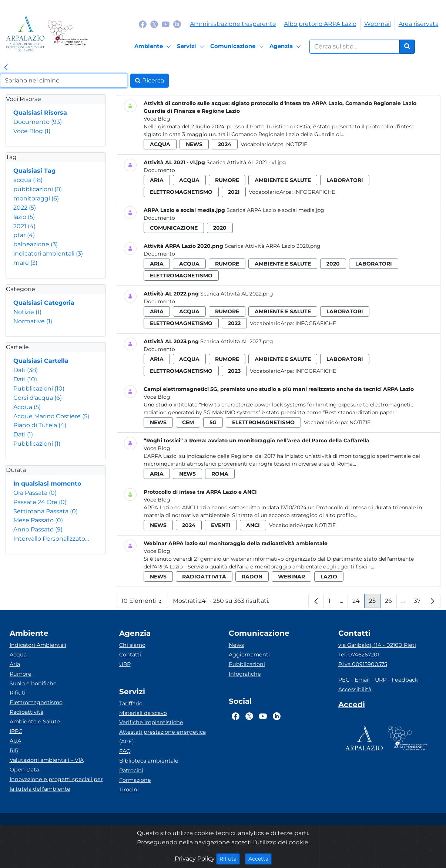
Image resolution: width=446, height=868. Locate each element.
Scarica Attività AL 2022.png (237, 294)
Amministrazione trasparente (233, 24)
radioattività (204, 577)
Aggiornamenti (249, 655)
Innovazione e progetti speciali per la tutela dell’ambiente (56, 784)
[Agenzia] (286, 47)
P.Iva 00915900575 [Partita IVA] (363, 664)
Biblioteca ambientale (149, 761)
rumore (227, 180)
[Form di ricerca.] (355, 47)
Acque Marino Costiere (51, 416)
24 (358, 603)
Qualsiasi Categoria (44, 303)
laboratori (345, 180)
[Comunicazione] (238, 47)
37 (420, 603)
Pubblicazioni (39, 389)
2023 (234, 371)
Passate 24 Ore (40, 502)
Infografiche (315, 192)
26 (391, 603)
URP (125, 664)
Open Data (24, 770)
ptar (24, 235)
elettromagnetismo (181, 192)
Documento (38, 122)
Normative (33, 321)
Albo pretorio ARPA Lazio (320, 24)
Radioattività (26, 712)
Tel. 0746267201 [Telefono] (359, 655)
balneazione (36, 244)
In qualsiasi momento (47, 484)
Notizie (27, 312)
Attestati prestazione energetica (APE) (162, 737)
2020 (220, 228)
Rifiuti (18, 693)
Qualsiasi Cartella (41, 361)
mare (25, 263)
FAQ (125, 751)
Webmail (378, 24)
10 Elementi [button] (145, 603)
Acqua (27, 407)
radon (252, 577)
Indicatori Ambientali (38, 645)
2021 (24, 226)
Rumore (21, 674)
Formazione (135, 780)
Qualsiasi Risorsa (40, 113)
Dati (26, 370)
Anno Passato (38, 529)
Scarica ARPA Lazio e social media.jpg (275, 210)
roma (220, 474)
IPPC (16, 731)
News (236, 645)
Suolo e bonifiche (33, 683)
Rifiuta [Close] (230, 858)
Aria (15, 664)
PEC (344, 680)
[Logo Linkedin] (177, 24)
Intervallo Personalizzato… (51, 539)
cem (188, 422)
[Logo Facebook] (143, 24)
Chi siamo (132, 645)
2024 (225, 144)
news (194, 144)
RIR (14, 750)
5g (213, 422)
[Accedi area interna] (352, 706)
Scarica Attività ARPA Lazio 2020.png (273, 246)
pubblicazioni (38, 189)
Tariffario (131, 703)
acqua (28, 180)
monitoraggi (36, 198)
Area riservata (419, 24)
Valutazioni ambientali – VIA (47, 760)
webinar (291, 577)
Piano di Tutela (40, 425)
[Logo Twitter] (154, 24)
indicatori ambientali (48, 254)
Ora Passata (35, 493)
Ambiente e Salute (35, 722)
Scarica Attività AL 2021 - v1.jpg (246, 162)
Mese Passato (38, 520)
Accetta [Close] (260, 858)
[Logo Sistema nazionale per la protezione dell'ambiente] (68, 33)
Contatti (130, 655)
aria (157, 180)
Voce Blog (32, 131)
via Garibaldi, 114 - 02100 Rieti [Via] (377, 645)
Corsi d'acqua (38, 398)
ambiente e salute (283, 180)
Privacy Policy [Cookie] (195, 859)
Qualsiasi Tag (34, 171)
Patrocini (131, 770)
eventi (221, 525)
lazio (24, 217)
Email (362, 680)
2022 (25, 208)
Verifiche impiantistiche (151, 722)
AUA (15, 741)
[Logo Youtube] (166, 24)
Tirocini (129, 790)
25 (375, 603)
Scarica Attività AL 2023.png (237, 341)
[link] (6, 68)
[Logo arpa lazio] (25, 33)
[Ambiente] (154, 47)
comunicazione (174, 228)
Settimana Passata (46, 511)
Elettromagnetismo (36, 702)
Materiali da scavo (143, 713)
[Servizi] (192, 47)
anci (253, 525)
